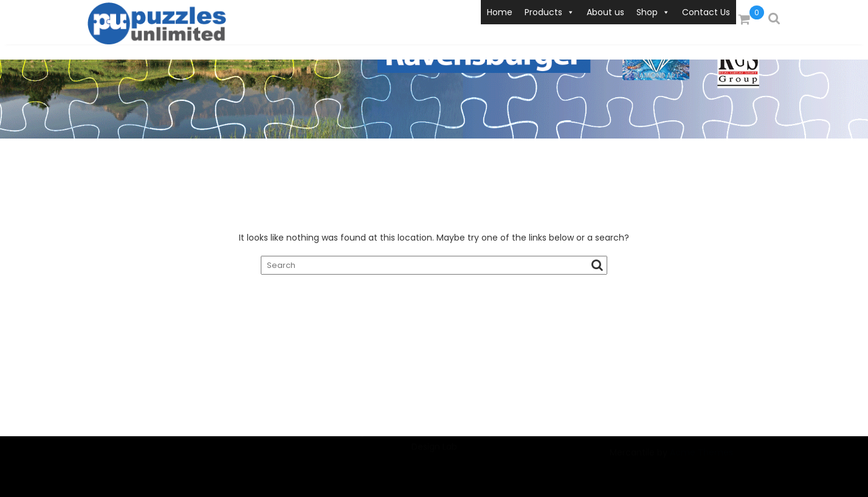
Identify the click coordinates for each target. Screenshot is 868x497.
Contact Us (706, 12)
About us (605, 12)
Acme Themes (701, 460)
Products (549, 12)
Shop (653, 12)
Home (500, 12)
